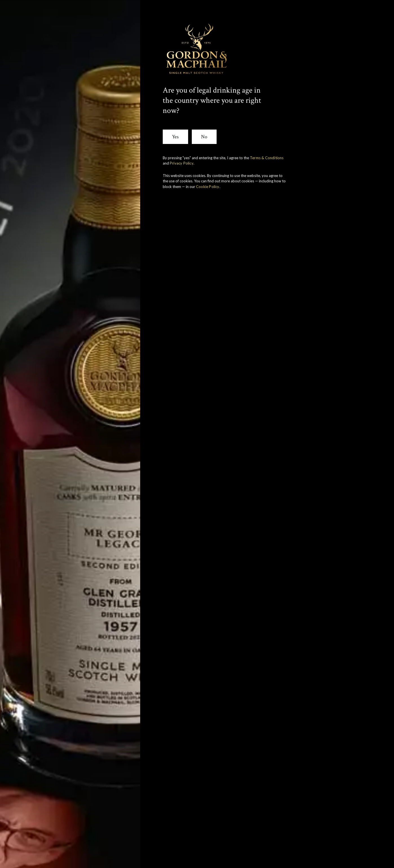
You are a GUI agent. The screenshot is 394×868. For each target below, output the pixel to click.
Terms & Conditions (267, 158)
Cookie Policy (208, 187)
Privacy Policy (182, 163)
